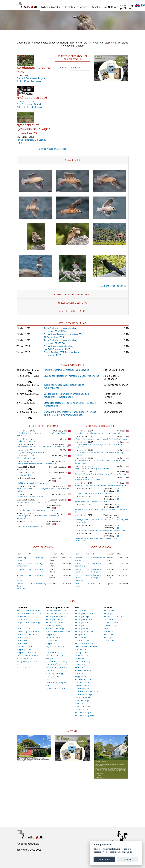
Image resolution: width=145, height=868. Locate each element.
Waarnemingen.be (85, 716)
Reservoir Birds (83, 698)
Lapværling (39, 558)
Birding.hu (80, 626)
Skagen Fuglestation (28, 662)
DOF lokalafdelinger (28, 635)
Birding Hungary (84, 614)
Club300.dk (23, 617)
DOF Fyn (63, 439)
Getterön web (53, 638)
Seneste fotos (72, 160)
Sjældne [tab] (62, 68)
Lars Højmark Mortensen (79, 578)
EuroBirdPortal (83, 671)
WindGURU (110, 635)
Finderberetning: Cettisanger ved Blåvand (67, 370)
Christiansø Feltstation (29, 614)
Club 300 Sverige (55, 626)
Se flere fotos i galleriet (113, 286)
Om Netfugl (110, 7)
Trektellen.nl (81, 710)
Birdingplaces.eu (84, 632)
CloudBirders (111, 620)
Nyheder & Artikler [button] (51, 7)
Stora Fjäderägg (54, 674)
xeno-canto (110, 641)
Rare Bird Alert (83, 689)
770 (88, 584)
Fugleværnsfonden (27, 653)
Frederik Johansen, (27, 78)
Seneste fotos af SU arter (73, 311)
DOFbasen (22, 641)
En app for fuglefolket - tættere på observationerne (72, 376)
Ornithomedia (82, 686)
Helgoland (80, 677)
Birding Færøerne (55, 617)
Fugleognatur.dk (26, 650)
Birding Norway (54, 620)
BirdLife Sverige (54, 623)
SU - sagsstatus (25, 668)
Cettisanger (39, 564)
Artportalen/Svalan (56, 611)
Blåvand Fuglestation (58, 467)
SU (18, 665)
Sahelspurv (96, 584)
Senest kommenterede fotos (72, 303)
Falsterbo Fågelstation (58, 632)
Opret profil (123, 7)
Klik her (94, 43)
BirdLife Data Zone (114, 617)
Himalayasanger (41, 584)
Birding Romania (84, 620)
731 (88, 558)
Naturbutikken (25, 659)
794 (88, 569)
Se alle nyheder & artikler (53, 149)
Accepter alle (104, 859)
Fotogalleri (95, 7)
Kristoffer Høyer (33, 81)
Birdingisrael (81, 629)
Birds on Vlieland (84, 644)
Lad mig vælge (126, 852)
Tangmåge (96, 564)
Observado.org (83, 683)
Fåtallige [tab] (76, 68)
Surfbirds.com (82, 707)
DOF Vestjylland (60, 431)
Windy (107, 638)
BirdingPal (109, 614)
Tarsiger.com (53, 677)
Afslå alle (128, 859)
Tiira (48, 680)
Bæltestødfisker (98, 558)
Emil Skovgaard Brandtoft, (31, 104)
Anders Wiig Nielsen (20, 578)
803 (88, 575)
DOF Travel (23, 638)
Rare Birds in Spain (85, 695)
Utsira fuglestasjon (56, 683)
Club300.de (81, 659)
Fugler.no (51, 635)
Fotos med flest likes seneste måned (72, 294)
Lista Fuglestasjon (55, 656)
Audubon (121, 431)
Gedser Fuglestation (58, 445)
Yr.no (48, 686)
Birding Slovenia (83, 623)
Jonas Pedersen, (26, 140)
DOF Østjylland (61, 514)
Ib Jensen (21, 569)
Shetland (80, 704)
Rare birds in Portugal (86, 692)
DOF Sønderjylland (59, 456)
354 (30, 558)
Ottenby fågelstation (57, 665)
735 (88, 564)
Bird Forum (110, 611)
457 (30, 569)
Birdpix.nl (80, 635)
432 (30, 564)
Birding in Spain (83, 617)
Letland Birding (54, 653)
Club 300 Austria (84, 656)
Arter (83, 7)
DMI (19, 626)
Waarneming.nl (83, 713)
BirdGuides (81, 611)
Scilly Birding (82, 701)
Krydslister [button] (71, 7)
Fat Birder (109, 632)
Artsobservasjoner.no (57, 614)
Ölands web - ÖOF (56, 689)
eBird (107, 629)
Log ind (131, 7)
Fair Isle (79, 674)
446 (30, 575)
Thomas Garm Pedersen (21, 586)
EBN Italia (80, 668)
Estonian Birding (55, 629)
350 (30, 584)
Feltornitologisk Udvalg (29, 107)
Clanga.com (81, 653)
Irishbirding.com (84, 680)
